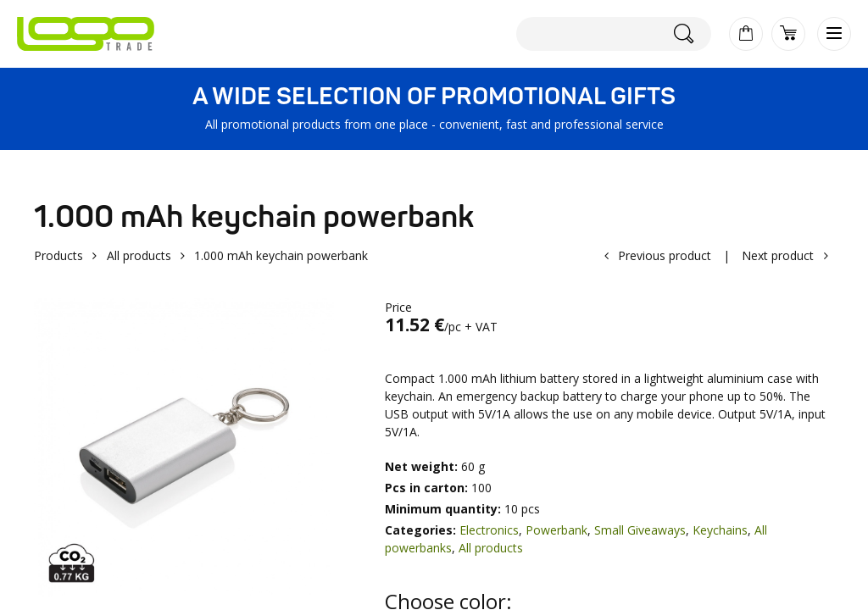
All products (139, 255)
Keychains (720, 530)
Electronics (489, 530)
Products (58, 255)
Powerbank (556, 530)
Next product (778, 255)
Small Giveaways (640, 530)
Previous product (665, 255)
